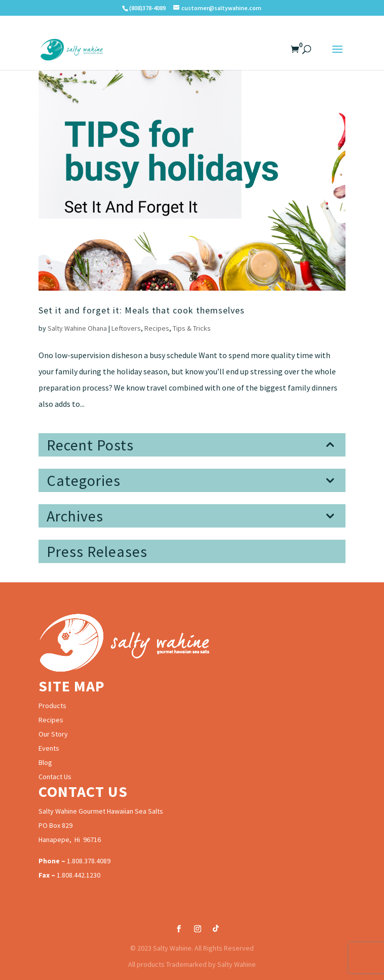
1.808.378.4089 (89, 861)
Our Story (53, 734)
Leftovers (126, 328)
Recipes (157, 328)
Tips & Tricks (192, 328)
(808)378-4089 (147, 8)
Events (49, 748)
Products (52, 706)
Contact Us (55, 777)
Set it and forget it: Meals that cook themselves (142, 310)
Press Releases (97, 551)
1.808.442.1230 (79, 875)
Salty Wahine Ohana (77, 328)
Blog (45, 762)
